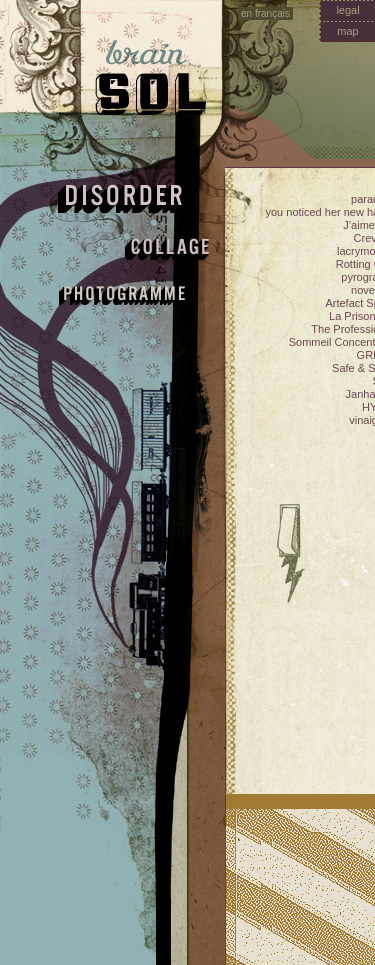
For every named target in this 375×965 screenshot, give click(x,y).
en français (265, 13)
